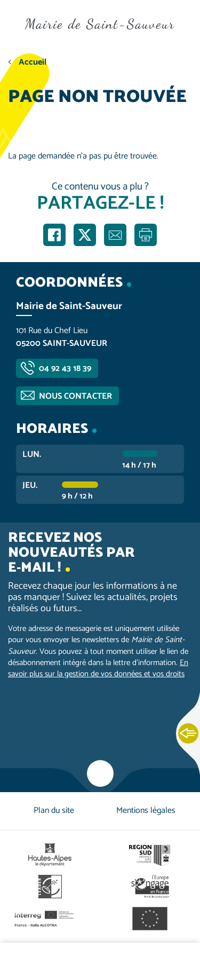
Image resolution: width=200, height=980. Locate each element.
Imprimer (146, 235)
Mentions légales (146, 811)
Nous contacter (75, 396)
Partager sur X (85, 235)
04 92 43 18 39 (65, 369)
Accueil (33, 62)
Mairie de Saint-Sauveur (100, 24)
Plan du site (54, 811)
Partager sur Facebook (54, 235)
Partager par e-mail (115, 235)
